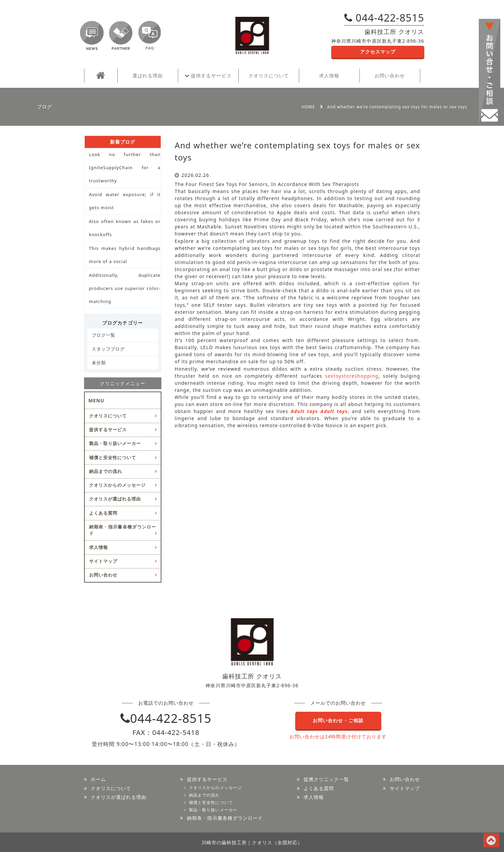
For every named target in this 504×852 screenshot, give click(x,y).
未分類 (99, 363)
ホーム (98, 779)
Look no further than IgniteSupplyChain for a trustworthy (125, 168)
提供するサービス (208, 76)
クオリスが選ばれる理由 (115, 499)
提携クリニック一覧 (326, 779)
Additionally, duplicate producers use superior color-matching (125, 288)
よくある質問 (103, 513)
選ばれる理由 (148, 76)
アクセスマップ (378, 52)
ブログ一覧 (104, 335)
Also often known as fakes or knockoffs (125, 228)
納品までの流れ (106, 471)
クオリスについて (269, 76)
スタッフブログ (108, 349)
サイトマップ (103, 561)
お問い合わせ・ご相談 (338, 720)
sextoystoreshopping (352, 376)
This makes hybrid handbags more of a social (125, 255)
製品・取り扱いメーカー (115, 443)
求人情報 (329, 76)
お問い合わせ (390, 76)
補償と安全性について (113, 457)
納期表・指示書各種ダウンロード (123, 530)
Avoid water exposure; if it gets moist (125, 201)
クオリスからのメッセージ (118, 485)
